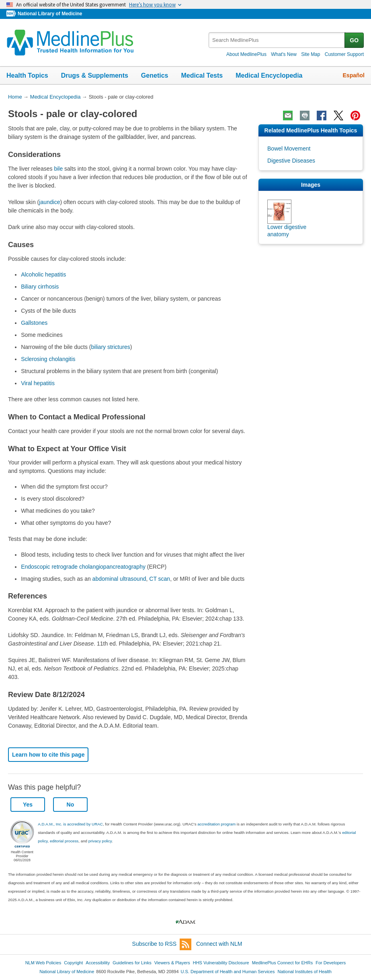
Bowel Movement (289, 149)
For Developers (331, 963)
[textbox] (277, 40)
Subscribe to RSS (162, 944)
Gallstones (34, 323)
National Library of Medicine (50, 14)
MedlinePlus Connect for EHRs (282, 963)
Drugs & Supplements (95, 75)
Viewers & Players (172, 963)
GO (354, 40)
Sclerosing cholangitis (48, 359)
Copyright (73, 963)
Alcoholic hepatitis (43, 274)
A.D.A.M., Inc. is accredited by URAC (70, 824)
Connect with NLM (219, 944)
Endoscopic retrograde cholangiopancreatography (83, 567)
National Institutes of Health (305, 972)
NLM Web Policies (43, 963)
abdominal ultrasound (119, 579)
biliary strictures (110, 347)
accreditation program (216, 824)
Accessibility (98, 963)
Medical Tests (202, 75)
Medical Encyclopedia (269, 75)
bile (58, 169)
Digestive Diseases (291, 161)
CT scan (160, 579)
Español (354, 75)
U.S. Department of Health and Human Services (228, 972)
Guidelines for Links (132, 963)
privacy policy (100, 841)
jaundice (49, 202)
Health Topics (27, 75)
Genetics (155, 75)
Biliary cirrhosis (40, 287)
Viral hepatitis (38, 383)
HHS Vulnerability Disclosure (221, 963)
